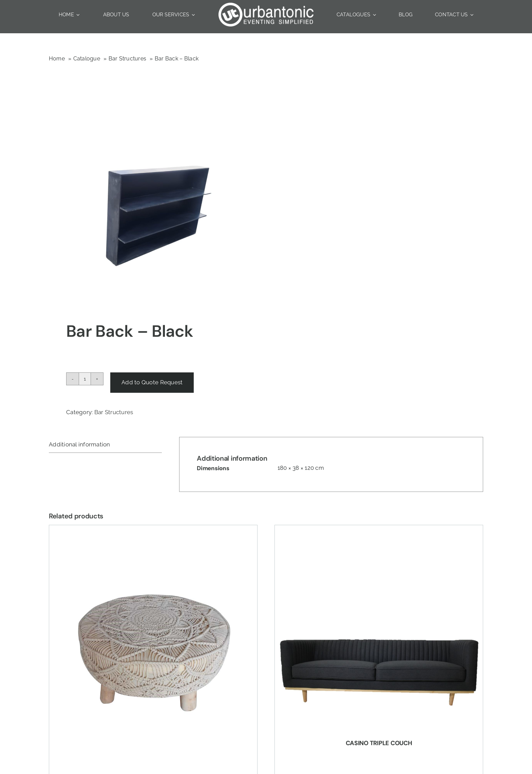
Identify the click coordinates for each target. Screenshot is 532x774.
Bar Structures (114, 412)
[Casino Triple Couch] (379, 629)
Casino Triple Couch (379, 743)
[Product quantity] (85, 379)
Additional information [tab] (80, 444)
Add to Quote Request (152, 382)
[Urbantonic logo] (266, 5)
